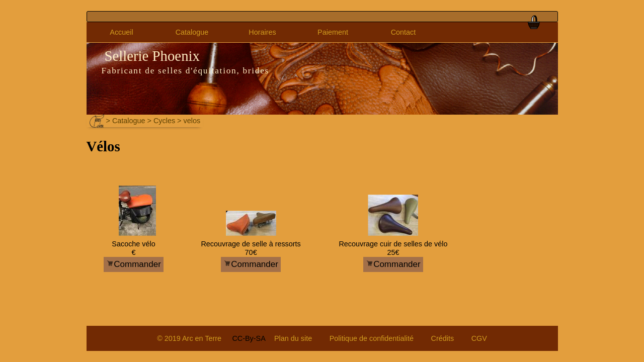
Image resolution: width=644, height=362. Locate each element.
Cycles (164, 121)
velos (192, 121)
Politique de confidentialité (372, 338)
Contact (404, 32)
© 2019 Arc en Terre (189, 338)
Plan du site (293, 338)
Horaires (262, 32)
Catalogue (192, 32)
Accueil (121, 32)
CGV (479, 338)
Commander (134, 264)
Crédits (443, 338)
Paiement (333, 32)
